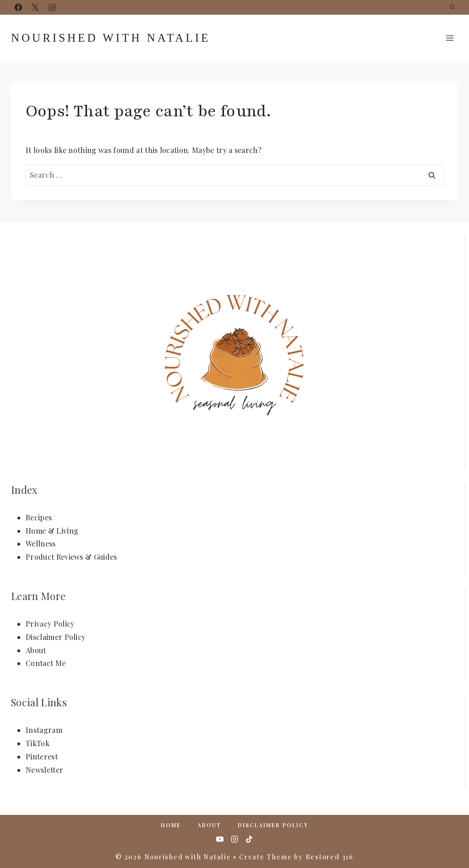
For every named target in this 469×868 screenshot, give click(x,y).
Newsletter (44, 770)
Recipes (39, 517)
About (36, 650)
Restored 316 (330, 857)
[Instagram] (52, 7)
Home (171, 825)
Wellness (41, 543)
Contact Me (46, 663)
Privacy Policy (50, 624)
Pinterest (42, 756)
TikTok (38, 743)
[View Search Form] (453, 7)
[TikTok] (249, 839)
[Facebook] (18, 7)
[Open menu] (450, 38)
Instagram (44, 730)
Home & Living (52, 531)
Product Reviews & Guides (71, 557)
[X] (35, 7)
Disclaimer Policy (55, 637)
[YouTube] (220, 839)
